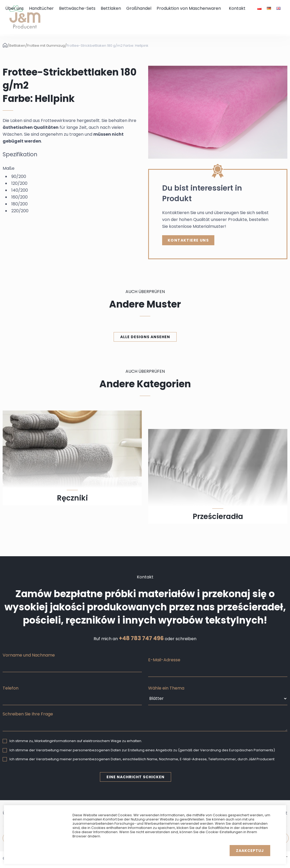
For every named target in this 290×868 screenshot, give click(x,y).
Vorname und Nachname (29, 655)
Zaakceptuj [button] (250, 851)
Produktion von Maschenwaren (189, 8)
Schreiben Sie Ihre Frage (28, 714)
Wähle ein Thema (166, 688)
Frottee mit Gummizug (46, 46)
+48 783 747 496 (141, 638)
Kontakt (237, 8)
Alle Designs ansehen (145, 337)
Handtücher (41, 8)
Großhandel (139, 8)
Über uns (14, 8)
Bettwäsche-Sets (77, 8)
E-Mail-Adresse (164, 660)
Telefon (11, 688)
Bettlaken (111, 8)
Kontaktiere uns (188, 240)
